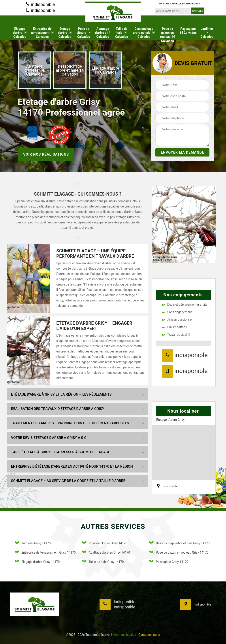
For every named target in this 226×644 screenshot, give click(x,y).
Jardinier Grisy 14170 (33, 543)
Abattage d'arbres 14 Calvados (103, 33)
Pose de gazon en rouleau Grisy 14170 (179, 553)
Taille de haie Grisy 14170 (103, 562)
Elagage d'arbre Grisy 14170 (37, 562)
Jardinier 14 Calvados (207, 33)
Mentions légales (124, 635)
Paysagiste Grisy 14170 (169, 562)
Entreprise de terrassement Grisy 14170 (45, 553)
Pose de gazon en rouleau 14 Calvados (167, 35)
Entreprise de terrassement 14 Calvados (42, 33)
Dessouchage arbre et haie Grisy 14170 (179, 543)
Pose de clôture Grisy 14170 (105, 543)
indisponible (40, 5)
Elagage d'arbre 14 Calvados (20, 33)
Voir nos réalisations (46, 154)
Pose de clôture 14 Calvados (84, 33)
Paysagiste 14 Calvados (188, 31)
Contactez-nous (149, 635)
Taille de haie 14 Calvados (122, 33)
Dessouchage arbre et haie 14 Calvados (144, 33)
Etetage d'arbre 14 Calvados (65, 33)
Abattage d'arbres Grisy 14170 (106, 553)
